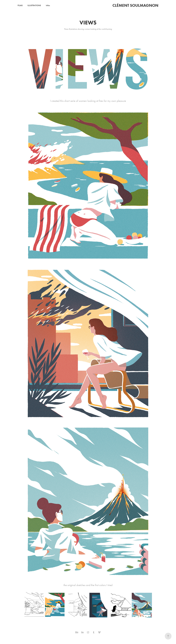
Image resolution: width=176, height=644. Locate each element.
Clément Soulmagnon (135, 5)
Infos (48, 5)
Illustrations (34, 5)
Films (20, 5)
